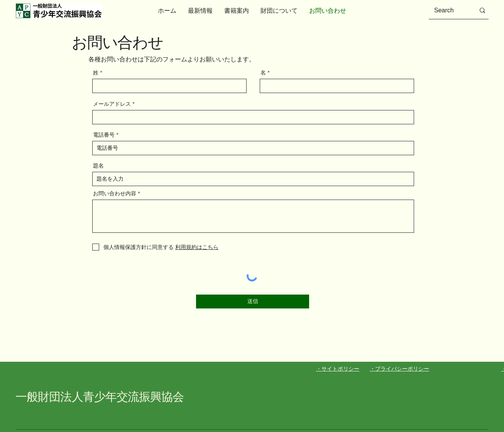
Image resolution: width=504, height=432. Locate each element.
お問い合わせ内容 (115, 193)
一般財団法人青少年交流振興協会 (100, 397)
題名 (98, 166)
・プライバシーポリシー (399, 369)
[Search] (449, 10)
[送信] (253, 302)
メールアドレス (112, 104)
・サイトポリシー (338, 369)
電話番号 (104, 135)
